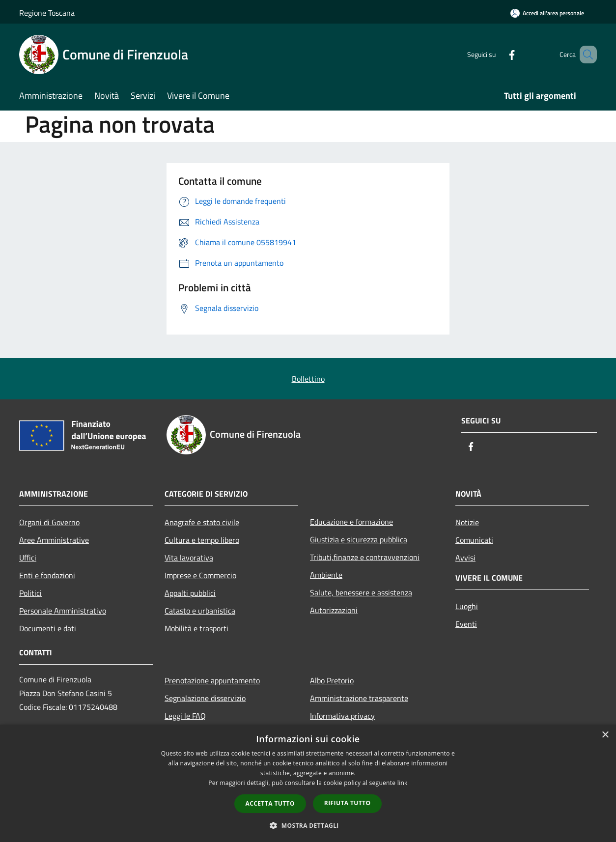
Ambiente (326, 575)
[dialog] (308, 783)
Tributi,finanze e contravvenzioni (365, 557)
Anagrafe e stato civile (202, 522)
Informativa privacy (342, 716)
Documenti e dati (48, 628)
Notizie (467, 522)
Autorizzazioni (334, 610)
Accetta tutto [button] (270, 803)
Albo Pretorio (332, 680)
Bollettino (308, 379)
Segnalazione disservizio (205, 698)
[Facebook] (498, 54)
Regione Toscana (47, 13)
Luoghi (467, 606)
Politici (30, 593)
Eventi (466, 624)
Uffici (28, 558)
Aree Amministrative (54, 540)
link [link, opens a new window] (403, 783)
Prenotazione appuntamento (212, 680)
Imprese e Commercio (200, 575)
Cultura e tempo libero (202, 540)
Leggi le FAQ (185, 716)
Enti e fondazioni (47, 575)
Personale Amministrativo (63, 611)
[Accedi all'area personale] (547, 13)
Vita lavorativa (189, 558)
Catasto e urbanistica (200, 611)
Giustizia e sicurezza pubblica (359, 539)
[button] (308, 825)
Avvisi (465, 558)
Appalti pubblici (190, 593)
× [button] (605, 735)
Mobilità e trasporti (196, 628)
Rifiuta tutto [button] (348, 803)
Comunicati (474, 540)
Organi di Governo (49, 522)
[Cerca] (585, 55)
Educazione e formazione (351, 522)
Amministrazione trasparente (359, 698)
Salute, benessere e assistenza (361, 592)
